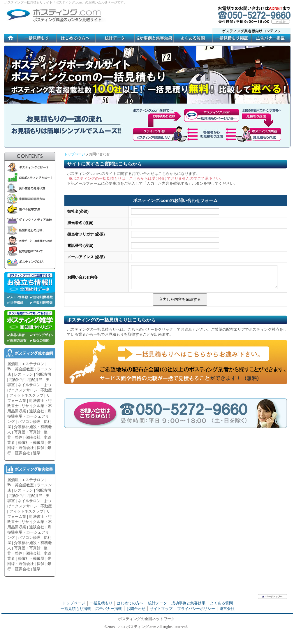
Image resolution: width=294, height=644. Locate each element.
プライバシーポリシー (196, 609)
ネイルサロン (29, 385)
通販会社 (37, 411)
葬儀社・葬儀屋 (31, 442)
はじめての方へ (130, 603)
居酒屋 (13, 364)
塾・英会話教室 (21, 369)
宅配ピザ (17, 380)
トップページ (75, 154)
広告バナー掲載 (109, 609)
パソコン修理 (29, 422)
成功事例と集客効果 (188, 603)
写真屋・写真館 (27, 432)
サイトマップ (161, 609)
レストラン (23, 374)
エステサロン (33, 364)
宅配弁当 (35, 380)
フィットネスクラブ (26, 395)
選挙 (37, 453)
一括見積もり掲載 (76, 609)
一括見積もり (101, 603)
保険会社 (33, 437)
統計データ (157, 603)
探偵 (41, 448)
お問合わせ (136, 609)
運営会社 (227, 609)
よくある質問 (221, 603)
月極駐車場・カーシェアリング (29, 416)
